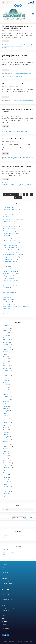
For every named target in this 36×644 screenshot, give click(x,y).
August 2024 (6, 352)
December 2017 (7, 463)
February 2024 (7, 366)
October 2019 (7, 444)
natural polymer (7, 264)
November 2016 (7, 489)
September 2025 (7, 330)
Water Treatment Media (9, 304)
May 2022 (6, 406)
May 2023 (6, 387)
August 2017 (6, 470)
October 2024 (7, 347)
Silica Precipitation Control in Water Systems (17, 84)
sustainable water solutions (24, 46)
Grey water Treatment (9, 240)
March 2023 (6, 392)
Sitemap (5, 554)
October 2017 (7, 465)
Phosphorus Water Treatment (11, 269)
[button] (33, 14)
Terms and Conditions (9, 552)
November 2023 (7, 373)
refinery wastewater (8, 276)
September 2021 (7, 413)
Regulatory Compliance (9, 278)
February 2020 (7, 435)
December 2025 (7, 326)
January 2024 (6, 368)
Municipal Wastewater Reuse (10, 257)
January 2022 (6, 411)
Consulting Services (8, 214)
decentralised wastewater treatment (12, 219)
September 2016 (7, 494)
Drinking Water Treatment (9, 221)
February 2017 (7, 484)
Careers (5, 537)
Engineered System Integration (11, 233)
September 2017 (7, 468)
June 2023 (6, 385)
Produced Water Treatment (10, 273)
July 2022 (5, 404)
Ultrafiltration (16, 186)
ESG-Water (6, 236)
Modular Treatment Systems (12, 46)
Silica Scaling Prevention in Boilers (13, 139)
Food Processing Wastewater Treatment (13, 238)
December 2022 (7, 397)
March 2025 (6, 338)
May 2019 (6, 456)
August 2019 (6, 449)
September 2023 (7, 378)
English (5, 2)
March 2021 (6, 420)
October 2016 (7, 491)
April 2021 (6, 418)
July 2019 (5, 451)
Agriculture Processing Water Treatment (13, 212)
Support (4, 578)
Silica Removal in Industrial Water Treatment (16, 166)
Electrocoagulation (11, 45)
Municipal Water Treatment (10, 262)
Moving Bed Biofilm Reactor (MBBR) (12, 255)
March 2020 (6, 432)
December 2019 (7, 439)
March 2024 (6, 364)
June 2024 (6, 356)
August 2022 (6, 401)
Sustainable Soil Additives (9, 283)
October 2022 (7, 399)
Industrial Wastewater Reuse (10, 245)
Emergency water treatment (10, 229)
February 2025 (7, 340)
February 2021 (7, 423)
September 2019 (7, 446)
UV (4, 290)
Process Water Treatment (23, 101)
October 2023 (7, 375)
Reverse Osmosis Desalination (24, 184)
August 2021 (6, 416)
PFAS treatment (7, 266)
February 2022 (7, 409)
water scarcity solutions (13, 102)
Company (5, 535)
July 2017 (5, 472)
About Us (5, 565)
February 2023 (7, 394)
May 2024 (6, 359)
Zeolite (5, 311)
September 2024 (7, 349)
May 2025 (6, 333)
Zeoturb (5, 313)
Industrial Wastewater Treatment (16, 75)
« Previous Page (8, 194)
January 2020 (6, 437)
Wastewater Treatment (18, 76)
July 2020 (5, 427)
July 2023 (5, 382)
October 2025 (7, 328)
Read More (6, 41)
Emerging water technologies (21, 45)
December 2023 (7, 371)
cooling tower (7, 217)
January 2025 (6, 342)
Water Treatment (24, 131)
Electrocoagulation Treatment (21, 183)
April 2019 (6, 458)
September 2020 (7, 425)
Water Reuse (6, 297)
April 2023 (6, 390)
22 (32, 194)
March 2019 (6, 461)
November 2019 (7, 442)
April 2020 (6, 430)
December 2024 (7, 345)
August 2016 (6, 496)
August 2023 (6, 380)
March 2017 (6, 482)
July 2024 (5, 354)
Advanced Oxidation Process (10, 210)
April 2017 (6, 479)
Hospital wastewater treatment (11, 243)
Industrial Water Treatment (29, 75)
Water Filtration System (9, 295)
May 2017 (6, 477)
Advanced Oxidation (8, 207)
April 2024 (6, 361)
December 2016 (7, 487)
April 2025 (6, 335)
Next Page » (18, 197)
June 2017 (6, 475)
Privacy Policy (6, 550)
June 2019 (6, 453)
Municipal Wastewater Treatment (11, 259)
